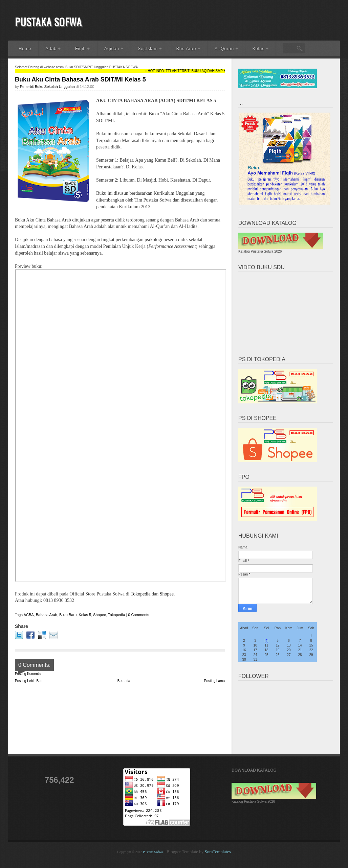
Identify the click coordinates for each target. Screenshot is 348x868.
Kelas (260, 49)
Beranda (124, 681)
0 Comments (138, 615)
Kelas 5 (85, 615)
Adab (53, 49)
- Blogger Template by (197, 852)
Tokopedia (141, 594)
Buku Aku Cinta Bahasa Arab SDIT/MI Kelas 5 (80, 79)
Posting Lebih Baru (29, 681)
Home (25, 49)
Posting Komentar (28, 674)
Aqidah (114, 49)
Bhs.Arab (188, 49)
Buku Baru (68, 615)
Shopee (167, 594)
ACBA (29, 615)
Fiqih (83, 49)
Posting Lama (214, 681)
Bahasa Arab (47, 615)
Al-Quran (226, 49)
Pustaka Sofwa (48, 22)
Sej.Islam (150, 49)
